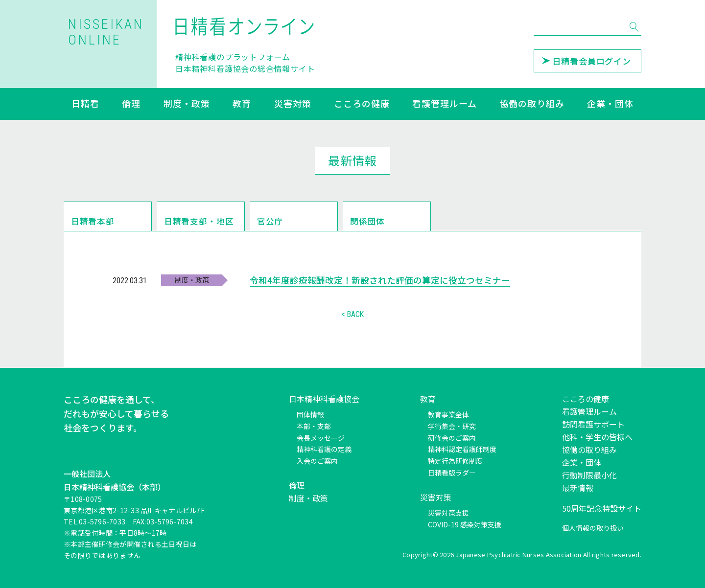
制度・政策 (187, 104)
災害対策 (293, 104)
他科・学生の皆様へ (597, 437)
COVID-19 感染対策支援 (465, 524)
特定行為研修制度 (455, 461)
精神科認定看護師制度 (462, 449)
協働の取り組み (532, 104)
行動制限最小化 (589, 475)
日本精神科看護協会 (324, 399)
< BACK (352, 315)
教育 (242, 104)
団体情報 (310, 414)
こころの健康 (362, 104)
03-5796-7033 (102, 521)
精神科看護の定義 (324, 449)
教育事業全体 (448, 414)
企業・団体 (610, 104)
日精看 (85, 104)
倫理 (131, 104)
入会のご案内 (317, 461)
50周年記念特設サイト (602, 508)
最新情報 (578, 488)
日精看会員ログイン (586, 61)
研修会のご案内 (452, 438)
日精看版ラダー (452, 473)
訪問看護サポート (593, 424)
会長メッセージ (321, 438)
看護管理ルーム (444, 104)
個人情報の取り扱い (593, 528)
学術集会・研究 (452, 426)
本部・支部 (314, 426)
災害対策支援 (448, 513)
